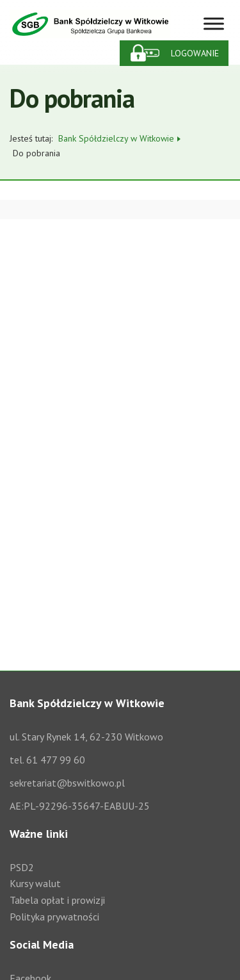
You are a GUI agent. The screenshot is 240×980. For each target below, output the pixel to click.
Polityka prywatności (54, 917)
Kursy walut (35, 883)
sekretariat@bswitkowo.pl (67, 783)
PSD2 (22, 867)
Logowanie (195, 53)
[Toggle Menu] (214, 24)
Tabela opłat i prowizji (57, 900)
